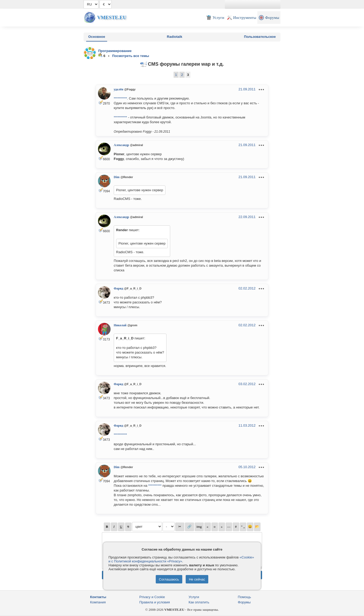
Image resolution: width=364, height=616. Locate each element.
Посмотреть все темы (131, 56)
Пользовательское (260, 37)
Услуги (194, 597)
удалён (118, 89)
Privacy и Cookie (152, 597)
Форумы (244, 602)
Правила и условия (155, 602)
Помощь (245, 597)
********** (120, 98)
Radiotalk (175, 37)
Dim (117, 177)
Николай (120, 325)
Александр (121, 145)
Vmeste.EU (112, 17)
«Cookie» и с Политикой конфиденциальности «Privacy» (181, 559)
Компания (98, 602)
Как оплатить (199, 602)
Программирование (115, 51)
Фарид (118, 288)
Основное (97, 37)
